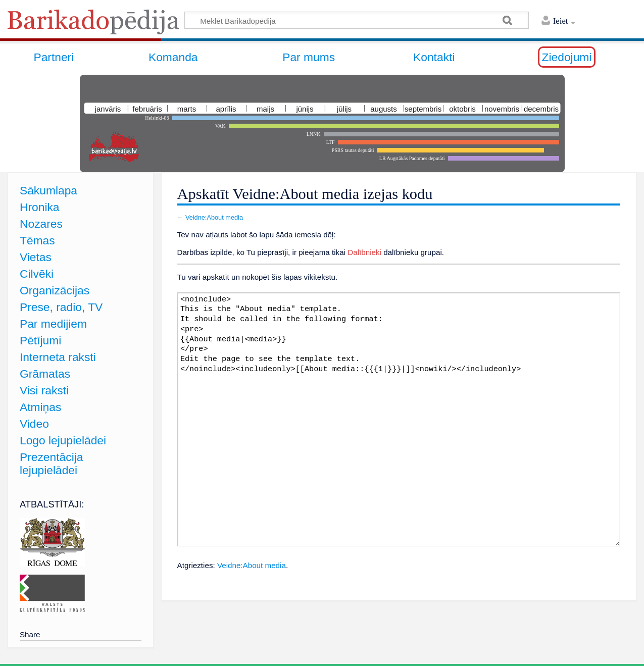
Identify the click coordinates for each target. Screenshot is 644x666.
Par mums (309, 57)
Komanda (173, 57)
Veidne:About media (214, 217)
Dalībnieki (364, 252)
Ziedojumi (567, 57)
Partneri (54, 57)
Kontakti (434, 57)
